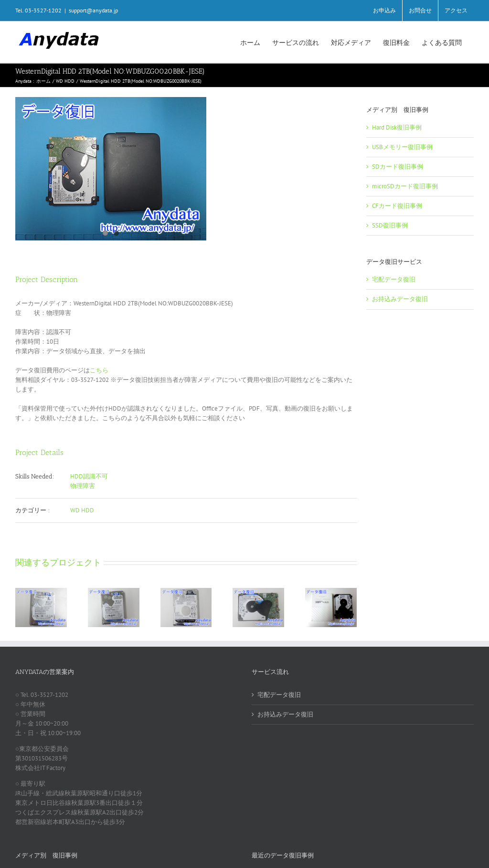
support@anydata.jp (93, 10)
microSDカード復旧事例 (405, 186)
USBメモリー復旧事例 (402, 147)
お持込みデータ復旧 (400, 299)
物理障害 (83, 486)
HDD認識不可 (89, 476)
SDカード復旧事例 (398, 167)
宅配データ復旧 (394, 279)
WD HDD (82, 510)
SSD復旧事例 (390, 225)
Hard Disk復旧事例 (397, 127)
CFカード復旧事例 (397, 206)
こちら (99, 370)
